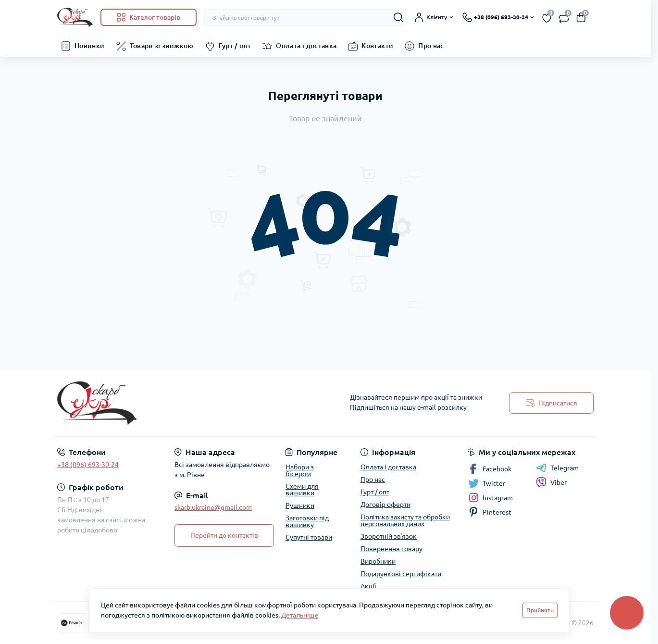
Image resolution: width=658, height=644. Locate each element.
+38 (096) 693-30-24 (88, 465)
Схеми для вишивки (302, 490)
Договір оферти (385, 505)
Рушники (300, 505)
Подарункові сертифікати (401, 574)
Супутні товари (309, 537)
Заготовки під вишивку (307, 521)
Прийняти (540, 610)
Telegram (557, 468)
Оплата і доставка (306, 46)
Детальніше (300, 615)
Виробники (378, 561)
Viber (551, 482)
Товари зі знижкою (162, 46)
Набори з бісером (300, 470)
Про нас (431, 46)
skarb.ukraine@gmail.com (213, 507)
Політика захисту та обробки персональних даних (405, 520)
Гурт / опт (235, 46)
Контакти (377, 46)
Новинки (90, 46)
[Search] (398, 17)
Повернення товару (391, 549)
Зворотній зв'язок (389, 536)
